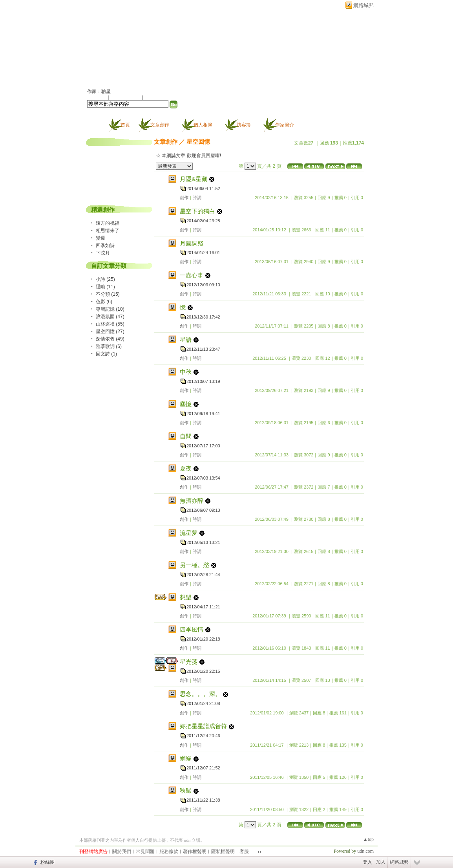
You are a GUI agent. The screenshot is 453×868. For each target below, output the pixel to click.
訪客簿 (244, 125)
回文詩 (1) (106, 354)
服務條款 (169, 852)
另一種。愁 (195, 565)
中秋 (186, 372)
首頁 (125, 125)
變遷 (100, 238)
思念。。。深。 (200, 694)
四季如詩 (105, 245)
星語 (186, 340)
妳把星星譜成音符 (203, 726)
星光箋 (189, 662)
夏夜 (186, 468)
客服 (244, 852)
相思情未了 (108, 231)
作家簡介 (285, 125)
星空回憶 (198, 142)
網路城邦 (363, 5)
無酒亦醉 (192, 501)
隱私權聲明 (223, 852)
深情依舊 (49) (110, 339)
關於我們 (122, 852)
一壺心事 (192, 275)
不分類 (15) (108, 294)
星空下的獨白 (197, 211)
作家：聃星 (99, 92)
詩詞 (197, 198)
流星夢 (189, 533)
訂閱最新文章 (159, 97)
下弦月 (103, 253)
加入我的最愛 (126, 97)
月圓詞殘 (192, 243)
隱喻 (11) (105, 287)
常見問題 (145, 852)
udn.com (365, 851)
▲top (368, 839)
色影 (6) (104, 302)
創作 (184, 198)
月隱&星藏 (194, 179)
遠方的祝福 (108, 223)
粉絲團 (47, 862)
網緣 (186, 758)
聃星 (97, 46)
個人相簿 (203, 125)
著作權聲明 (195, 852)
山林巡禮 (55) (110, 324)
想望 (186, 597)
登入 (367, 862)
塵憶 (186, 404)
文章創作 (160, 125)
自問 (186, 436)
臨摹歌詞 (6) (109, 346)
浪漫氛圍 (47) (110, 317)
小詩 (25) (105, 279)
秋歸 (186, 790)
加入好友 (97, 97)
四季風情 (192, 629)
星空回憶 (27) (110, 331)
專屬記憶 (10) (110, 309)
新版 (136, 46)
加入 (381, 862)
